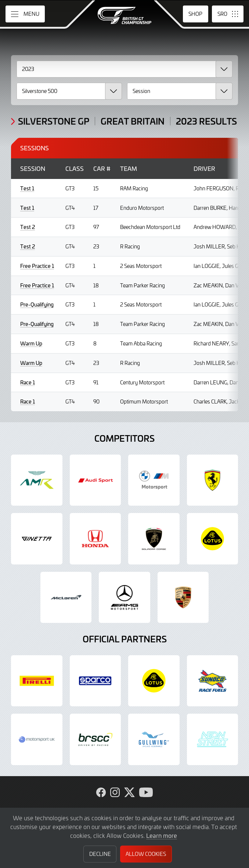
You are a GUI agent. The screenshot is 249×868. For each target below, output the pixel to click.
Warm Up (31, 343)
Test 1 (27, 188)
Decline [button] (100, 854)
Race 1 (28, 382)
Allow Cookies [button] (146, 854)
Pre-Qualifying (37, 304)
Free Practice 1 (37, 266)
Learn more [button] (162, 835)
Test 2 (28, 227)
